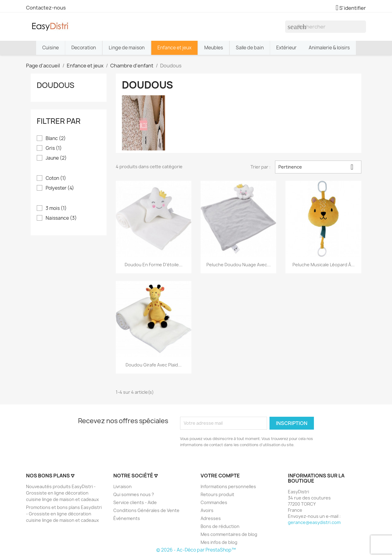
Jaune (56, 158)
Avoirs (207, 510)
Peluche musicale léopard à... (324, 265)
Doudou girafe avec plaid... (154, 365)
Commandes (214, 502)
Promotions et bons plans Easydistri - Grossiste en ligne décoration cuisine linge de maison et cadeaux (64, 514)
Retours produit (217, 494)
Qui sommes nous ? (134, 494)
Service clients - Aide (135, 502)
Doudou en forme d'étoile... (154, 265)
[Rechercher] (326, 27)
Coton (56, 178)
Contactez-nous (46, 8)
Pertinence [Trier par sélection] (318, 167)
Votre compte (220, 476)
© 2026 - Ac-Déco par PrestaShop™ (196, 550)
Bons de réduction (220, 526)
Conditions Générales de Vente (146, 510)
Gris (54, 148)
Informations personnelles (228, 486)
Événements (127, 518)
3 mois (56, 208)
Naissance (61, 218)
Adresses (211, 518)
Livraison (123, 486)
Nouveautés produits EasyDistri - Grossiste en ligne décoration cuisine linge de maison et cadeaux (62, 493)
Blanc (56, 139)
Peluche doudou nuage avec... (239, 265)
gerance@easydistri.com (314, 522)
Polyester (60, 188)
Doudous (56, 85)
